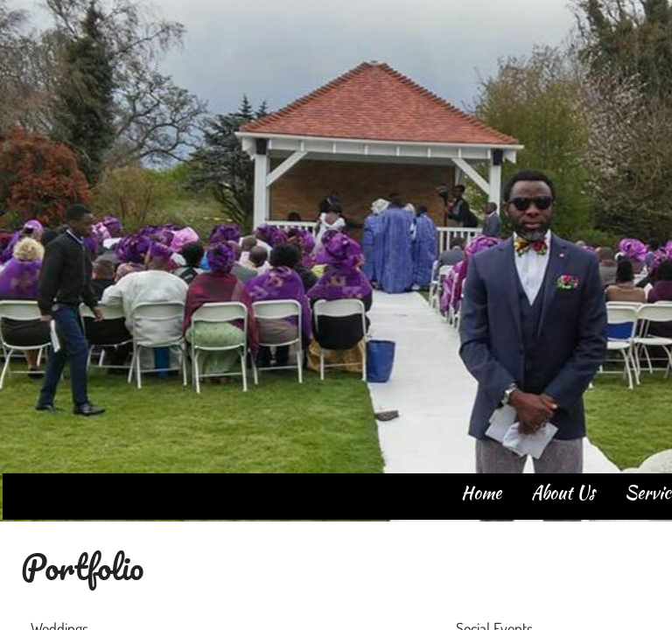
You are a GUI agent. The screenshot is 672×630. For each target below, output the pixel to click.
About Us (563, 492)
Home (481, 492)
